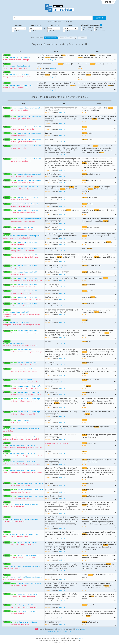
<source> (39, 60)
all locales (7, 55)
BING (55, 60)
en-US (83, 629)
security (73, 38)
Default (17, 31)
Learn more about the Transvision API (59, 632)
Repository (19, 25)
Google (52, 60)
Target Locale (54, 25)
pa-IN (78, 629)
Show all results (50, 38)
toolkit (83, 38)
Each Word (100, 28)
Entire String (87, 30)
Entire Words (101, 30)
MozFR (81, 638)
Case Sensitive (88, 28)
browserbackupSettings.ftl (22, 314)
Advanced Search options (90, 25)
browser (63, 38)
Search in (70, 25)
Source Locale (36, 25)
